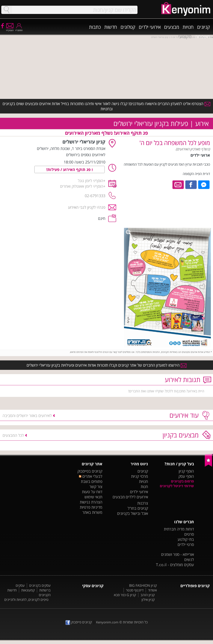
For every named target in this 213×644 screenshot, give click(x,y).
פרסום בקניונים (182, 481)
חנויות (188, 27)
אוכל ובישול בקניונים (133, 513)
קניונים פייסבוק (79, 622)
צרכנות (143, 503)
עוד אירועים (184, 415)
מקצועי (185, 36)
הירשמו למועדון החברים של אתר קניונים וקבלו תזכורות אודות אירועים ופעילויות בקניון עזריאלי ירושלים (107, 365)
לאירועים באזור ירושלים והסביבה (27, 416)
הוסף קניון (186, 471)
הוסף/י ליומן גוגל (91, 181)
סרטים (189, 534)
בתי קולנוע (186, 539)
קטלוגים (128, 27)
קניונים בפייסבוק (90, 471)
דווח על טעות (92, 492)
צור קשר (96, 487)
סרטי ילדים (186, 544)
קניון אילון (148, 600)
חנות (144, 487)
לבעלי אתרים (91, 476)
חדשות (111, 27)
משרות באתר (92, 512)
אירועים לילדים (137, 497)
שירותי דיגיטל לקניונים (177, 486)
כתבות (95, 27)
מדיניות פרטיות (91, 507)
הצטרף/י (10, 29)
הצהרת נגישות (91, 502)
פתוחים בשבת (92, 481)
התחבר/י (19, 29)
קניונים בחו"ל (138, 508)
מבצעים (172, 27)
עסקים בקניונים (40, 585)
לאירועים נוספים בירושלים (86, 155)
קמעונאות (28, 590)
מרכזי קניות (140, 476)
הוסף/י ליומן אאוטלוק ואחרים (82, 186)
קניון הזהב (148, 595)
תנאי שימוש (93, 497)
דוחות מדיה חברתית (179, 529)
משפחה (202, 36)
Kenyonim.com (107, 622)
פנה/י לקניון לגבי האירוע (87, 207)
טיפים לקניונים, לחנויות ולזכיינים (26, 600)
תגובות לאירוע (183, 380)
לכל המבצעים (13, 435)
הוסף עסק (186, 476)
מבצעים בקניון (181, 435)
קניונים (204, 27)
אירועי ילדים (150, 27)
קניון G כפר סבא (125, 595)
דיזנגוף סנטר (135, 590)
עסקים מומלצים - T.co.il (175, 565)
